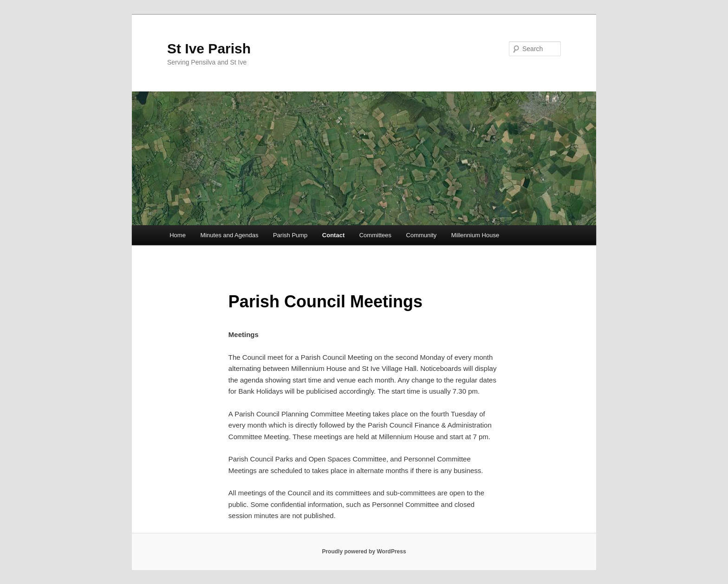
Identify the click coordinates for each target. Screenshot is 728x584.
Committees (375, 235)
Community (422, 235)
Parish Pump (290, 235)
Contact (333, 235)
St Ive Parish (209, 49)
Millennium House (475, 235)
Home (178, 235)
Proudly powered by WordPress (364, 552)
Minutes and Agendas (229, 235)
